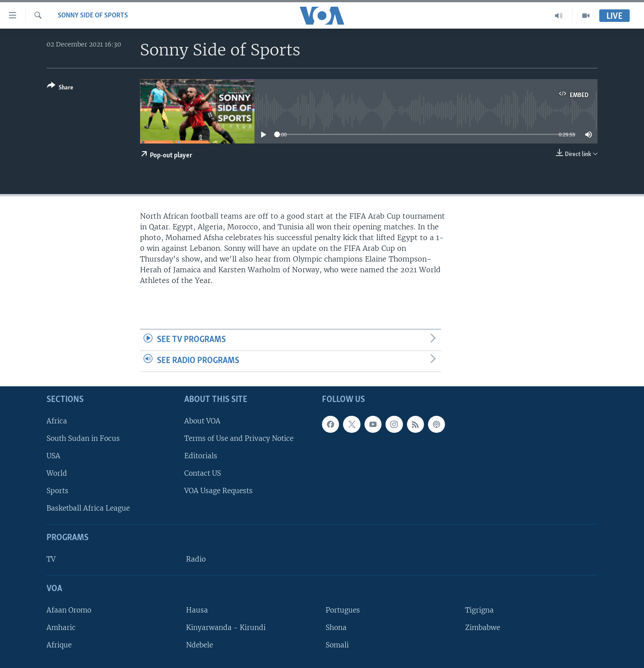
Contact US (203, 473)
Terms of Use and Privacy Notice (239, 438)
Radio (196, 559)
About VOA (202, 421)
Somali (337, 645)
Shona (336, 628)
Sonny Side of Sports (93, 16)
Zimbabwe (483, 628)
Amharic (61, 628)
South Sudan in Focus (83, 438)
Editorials (201, 456)
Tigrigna (479, 610)
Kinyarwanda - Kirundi (226, 628)
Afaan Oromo (69, 610)
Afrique (59, 645)
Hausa (197, 610)
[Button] (60, 88)
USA (53, 456)
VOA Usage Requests (218, 491)
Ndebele (199, 645)
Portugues (343, 610)
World (57, 473)
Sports (57, 491)
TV (51, 559)
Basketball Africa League (88, 508)
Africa (57, 421)
